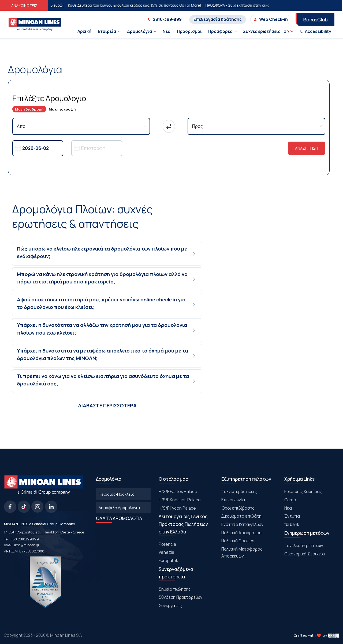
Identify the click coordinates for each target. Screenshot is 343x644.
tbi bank (292, 524)
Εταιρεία (109, 31)
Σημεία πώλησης (175, 589)
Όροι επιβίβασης (238, 508)
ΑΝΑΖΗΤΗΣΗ (307, 148)
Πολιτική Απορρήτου (241, 533)
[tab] (108, 254)
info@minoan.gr (27, 545)
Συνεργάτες (170, 606)
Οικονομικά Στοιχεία (305, 554)
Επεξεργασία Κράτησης (218, 19)
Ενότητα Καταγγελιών (242, 524)
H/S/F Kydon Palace (177, 508)
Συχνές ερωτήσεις (262, 31)
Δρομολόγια (142, 31)
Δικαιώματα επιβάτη (241, 516)
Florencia (167, 544)
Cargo (290, 500)
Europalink (168, 561)
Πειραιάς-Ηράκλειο (117, 494)
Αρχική (84, 31)
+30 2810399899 (25, 539)
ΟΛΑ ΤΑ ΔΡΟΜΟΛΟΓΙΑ (119, 518)
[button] (108, 254)
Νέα (167, 31)
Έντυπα (292, 516)
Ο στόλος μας (173, 479)
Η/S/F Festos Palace (178, 492)
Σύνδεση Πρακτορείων (180, 597)
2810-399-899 (165, 19)
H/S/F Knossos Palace (180, 500)
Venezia (166, 552)
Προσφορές (222, 31)
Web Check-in (271, 19)
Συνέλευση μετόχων (304, 546)
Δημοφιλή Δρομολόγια (119, 507)
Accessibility (315, 31)
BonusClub (315, 20)
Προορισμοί (189, 31)
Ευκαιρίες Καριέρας (303, 492)
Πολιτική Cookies (238, 541)
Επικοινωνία (233, 500)
